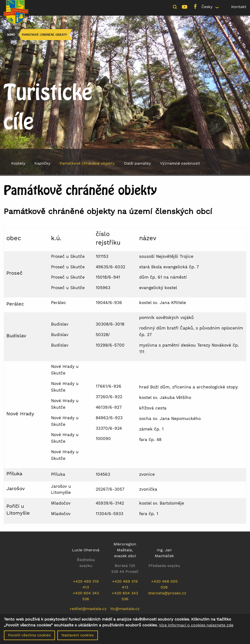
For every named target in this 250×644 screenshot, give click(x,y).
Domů (11, 35)
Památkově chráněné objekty (44, 35)
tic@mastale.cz (125, 609)
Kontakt (239, 7)
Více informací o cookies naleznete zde (196, 625)
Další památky (138, 163)
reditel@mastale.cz (88, 609)
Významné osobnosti (180, 163)
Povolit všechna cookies (29, 635)
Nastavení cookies (78, 635)
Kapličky (42, 163)
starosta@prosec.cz (167, 593)
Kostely (18, 163)
